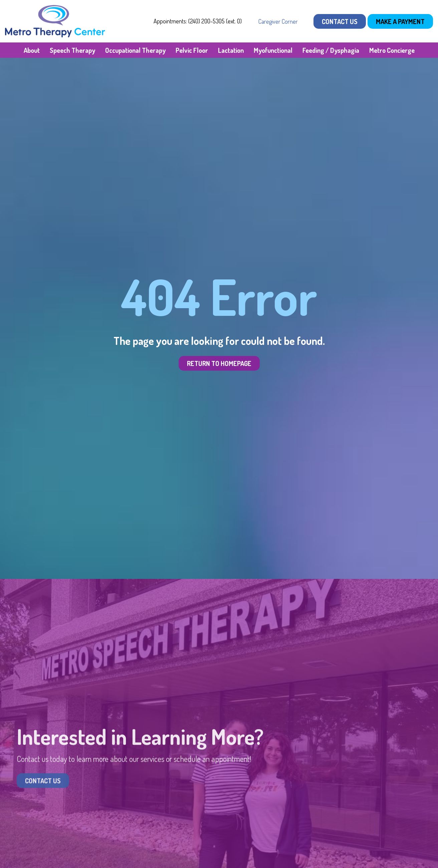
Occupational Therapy (135, 50)
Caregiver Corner (278, 21)
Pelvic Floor (192, 50)
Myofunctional (273, 50)
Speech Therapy (72, 50)
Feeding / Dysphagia (331, 50)
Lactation (231, 50)
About (32, 50)
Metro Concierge (392, 50)
